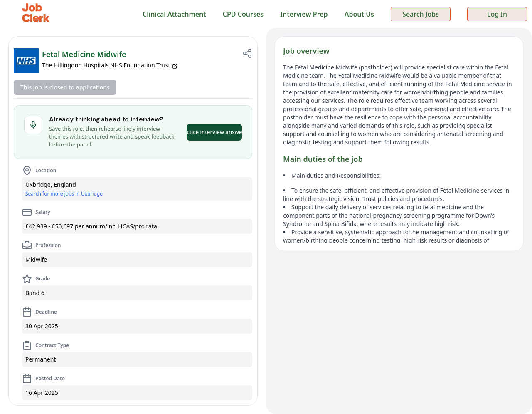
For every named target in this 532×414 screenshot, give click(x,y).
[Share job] (247, 53)
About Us (359, 14)
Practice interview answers (214, 132)
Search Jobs (421, 14)
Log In (497, 14)
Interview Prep (304, 14)
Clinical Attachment (174, 14)
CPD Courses (243, 14)
